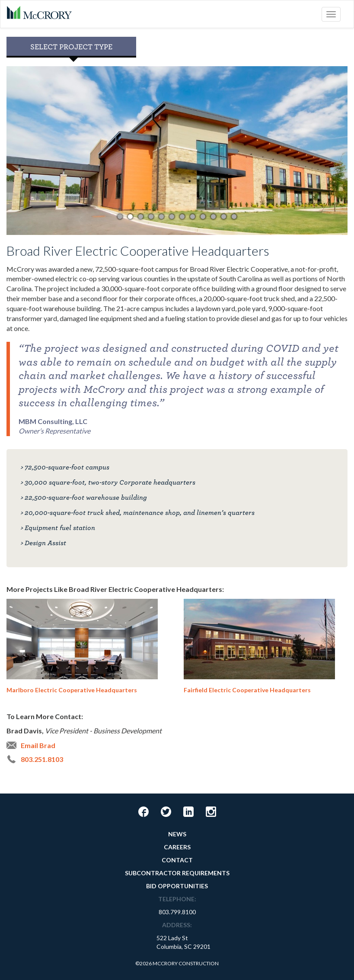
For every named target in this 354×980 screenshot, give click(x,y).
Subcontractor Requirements (177, 873)
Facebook (144, 812)
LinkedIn (188, 812)
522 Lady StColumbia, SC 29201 (183, 942)
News (177, 834)
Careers (177, 847)
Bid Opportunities (177, 886)
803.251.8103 (42, 759)
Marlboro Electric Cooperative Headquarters (82, 646)
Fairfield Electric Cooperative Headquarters (259, 646)
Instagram (211, 812)
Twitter (166, 812)
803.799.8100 (177, 912)
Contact (177, 860)
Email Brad (38, 745)
